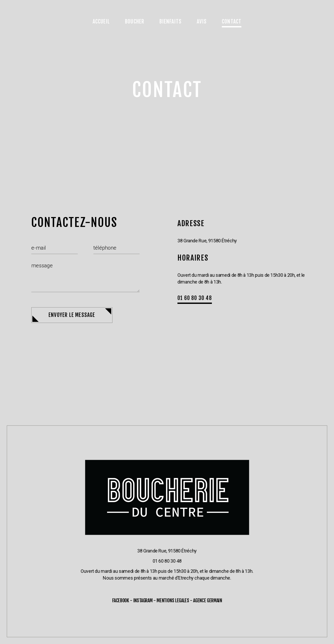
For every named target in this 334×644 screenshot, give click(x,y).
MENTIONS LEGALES (173, 600)
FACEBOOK (121, 600)
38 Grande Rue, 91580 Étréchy (167, 551)
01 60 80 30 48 (167, 561)
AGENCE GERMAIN (207, 600)
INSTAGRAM (143, 600)
